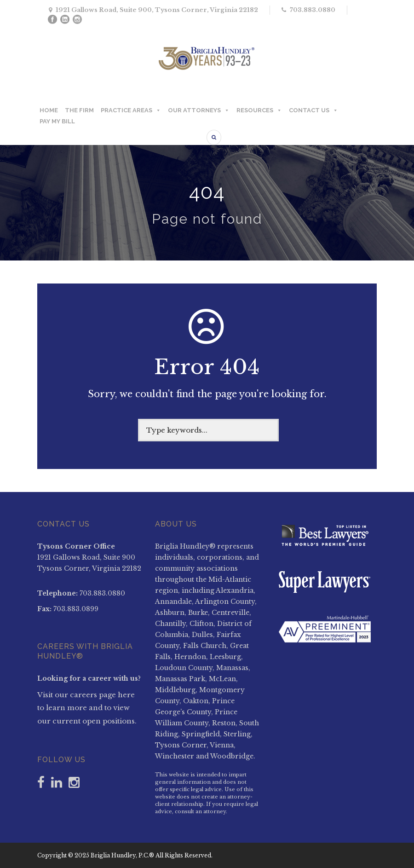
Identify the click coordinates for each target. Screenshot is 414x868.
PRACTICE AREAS (131, 110)
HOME (49, 110)
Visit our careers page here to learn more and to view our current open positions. (87, 708)
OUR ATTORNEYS (199, 110)
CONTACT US (313, 110)
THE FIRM (79, 110)
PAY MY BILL (57, 121)
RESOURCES (259, 110)
